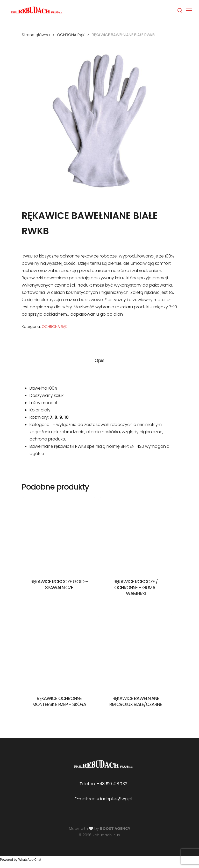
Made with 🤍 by (100, 829)
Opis (99, 361)
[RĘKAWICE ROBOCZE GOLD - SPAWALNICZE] (59, 535)
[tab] (99, 361)
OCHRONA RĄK (71, 35)
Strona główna (36, 35)
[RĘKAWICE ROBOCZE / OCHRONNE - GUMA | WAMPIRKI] (136, 535)
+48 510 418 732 (112, 784)
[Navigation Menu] (189, 10)
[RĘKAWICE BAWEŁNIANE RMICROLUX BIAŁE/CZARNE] (136, 652)
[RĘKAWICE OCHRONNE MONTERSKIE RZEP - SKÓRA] (59, 652)
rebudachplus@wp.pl (111, 799)
